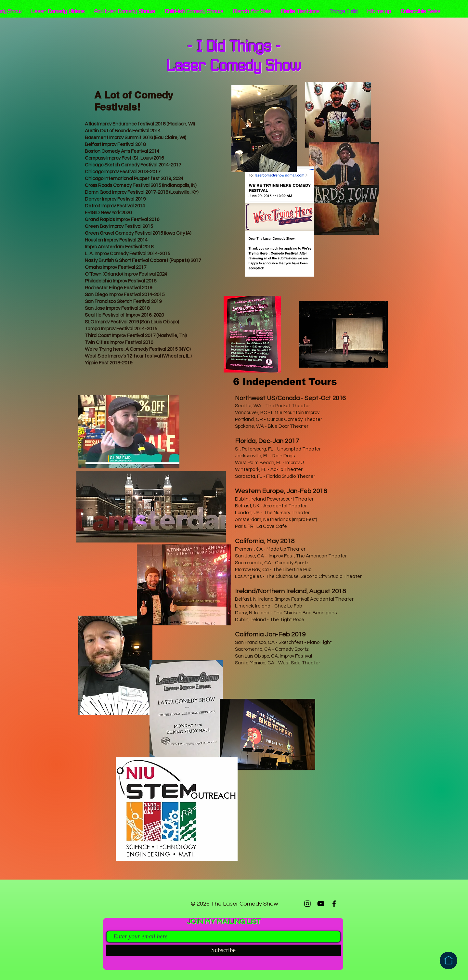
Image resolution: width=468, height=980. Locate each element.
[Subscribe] (223, 950)
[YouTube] (321, 904)
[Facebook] (334, 904)
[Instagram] (307, 904)
